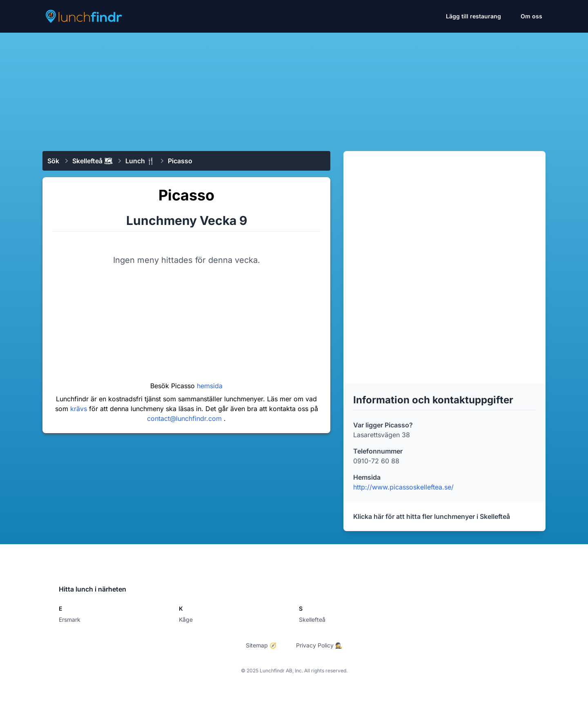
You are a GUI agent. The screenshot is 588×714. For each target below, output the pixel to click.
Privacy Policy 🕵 (319, 645)
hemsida (210, 386)
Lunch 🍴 (140, 161)
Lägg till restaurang (473, 16)
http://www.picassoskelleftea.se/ (403, 487)
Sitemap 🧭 (261, 645)
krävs (80, 409)
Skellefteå (312, 619)
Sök (53, 161)
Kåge (186, 619)
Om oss (531, 16)
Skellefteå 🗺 (92, 161)
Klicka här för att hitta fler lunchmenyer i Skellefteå (432, 516)
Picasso (180, 161)
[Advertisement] (294, 89)
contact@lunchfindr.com (185, 418)
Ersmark (70, 619)
